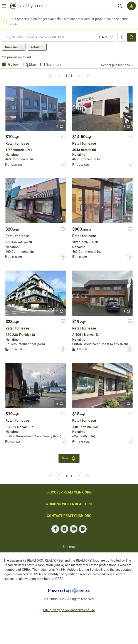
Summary (54, 64)
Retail (35, 47)
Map (32, 64)
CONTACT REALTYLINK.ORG (69, 516)
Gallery (13, 64)
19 (126, 311)
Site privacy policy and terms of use (69, 610)
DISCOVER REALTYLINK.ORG (69, 492)
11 (60, 311)
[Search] (120, 6)
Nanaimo (11, 47)
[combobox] (49, 37)
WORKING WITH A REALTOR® (69, 504)
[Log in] (131, 6)
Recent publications (116, 65)
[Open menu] (4, 6)
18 (60, 404)
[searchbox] (46, 37)
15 (60, 127)
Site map (69, 547)
